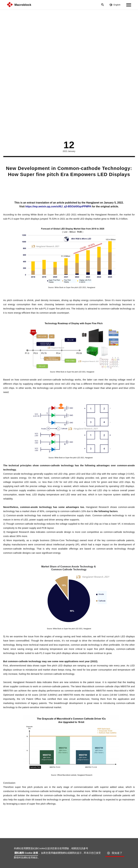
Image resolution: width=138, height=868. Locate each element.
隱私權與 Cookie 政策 (26, 853)
